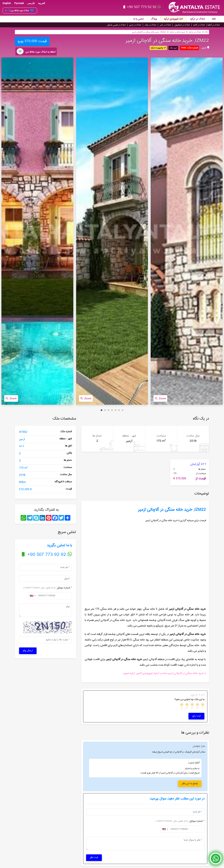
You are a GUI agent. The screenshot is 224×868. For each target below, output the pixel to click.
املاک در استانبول (182, 25)
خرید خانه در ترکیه (177, 32)
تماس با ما (139, 19)
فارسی (31, 3)
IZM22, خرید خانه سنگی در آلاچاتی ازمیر (149, 32)
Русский (19, 3)
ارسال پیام (28, 651)
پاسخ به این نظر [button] (190, 784)
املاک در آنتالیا (214, 25)
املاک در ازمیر (135, 25)
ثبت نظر (94, 858)
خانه (214, 19)
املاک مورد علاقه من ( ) (20, 10)
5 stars (181, 705)
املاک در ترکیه (197, 19)
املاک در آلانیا (199, 25)
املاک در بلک (150, 25)
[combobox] (33, 596)
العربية (42, 3)
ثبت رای (196, 716)
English (7, 3)
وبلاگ (154, 19)
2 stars (197, 705)
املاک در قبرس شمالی (116, 25)
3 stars (192, 705)
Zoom (11, 398)
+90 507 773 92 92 (142, 7)
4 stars (187, 705)
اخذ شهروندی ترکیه (173, 19)
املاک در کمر (165, 25)
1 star (202, 705)
